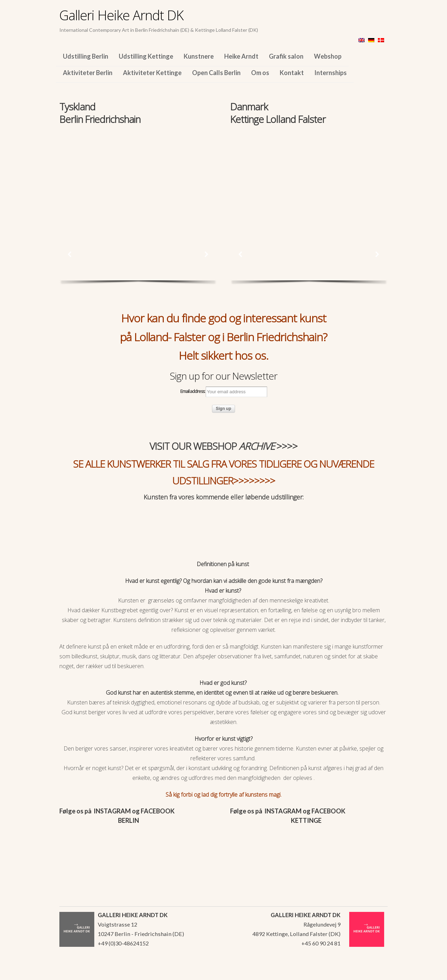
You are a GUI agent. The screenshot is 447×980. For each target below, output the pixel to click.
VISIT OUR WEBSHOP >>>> (223, 446)
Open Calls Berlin (216, 73)
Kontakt (292, 73)
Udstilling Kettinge (146, 56)
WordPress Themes (375, 973)
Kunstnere (199, 56)
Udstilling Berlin (86, 56)
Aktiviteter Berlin (88, 73)
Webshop (328, 56)
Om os (260, 73)
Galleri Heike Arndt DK (121, 15)
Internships (331, 73)
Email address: (224, 392)
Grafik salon (286, 56)
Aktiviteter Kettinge (152, 73)
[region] (138, 174)
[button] (70, 254)
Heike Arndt (241, 56)
